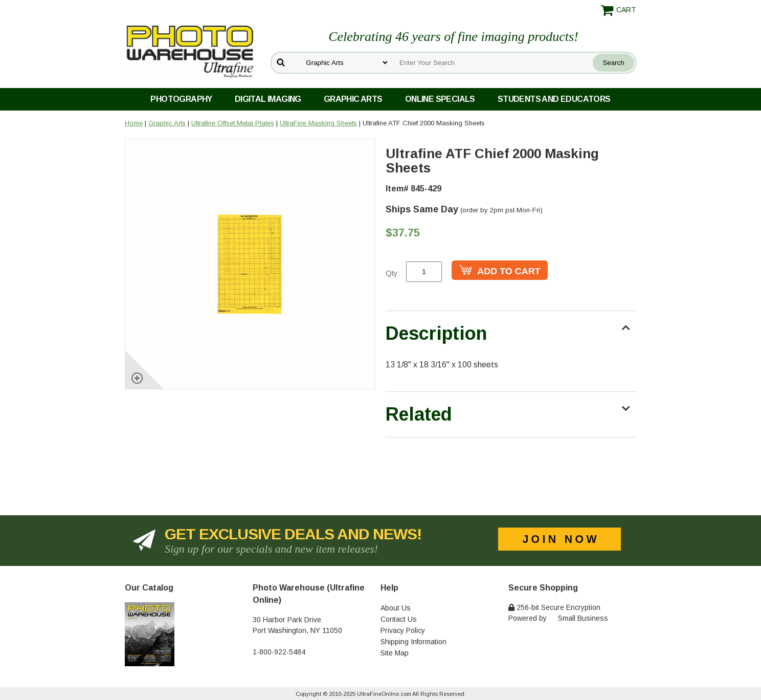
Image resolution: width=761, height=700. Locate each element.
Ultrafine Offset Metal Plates (233, 123)
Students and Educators (554, 99)
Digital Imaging (268, 99)
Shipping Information (413, 642)
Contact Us (399, 619)
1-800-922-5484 (279, 652)
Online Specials (440, 99)
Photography (181, 99)
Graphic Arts (353, 99)
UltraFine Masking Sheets (318, 123)
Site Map (395, 653)
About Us (396, 608)
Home (134, 123)
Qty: (393, 273)
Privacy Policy (403, 630)
